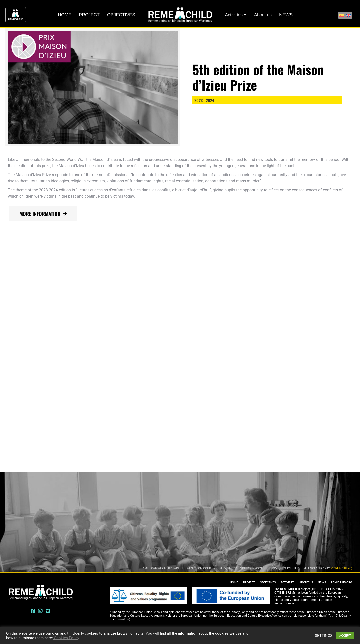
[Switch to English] (349, 15)
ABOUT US (306, 582)
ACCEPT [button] (345, 635)
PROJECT (249, 582)
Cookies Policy (66, 638)
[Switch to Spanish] (342, 15)
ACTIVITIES (288, 582)
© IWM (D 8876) (341, 568)
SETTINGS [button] (324, 636)
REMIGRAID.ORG (341, 582)
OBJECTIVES (268, 582)
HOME (234, 582)
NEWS (322, 582)
